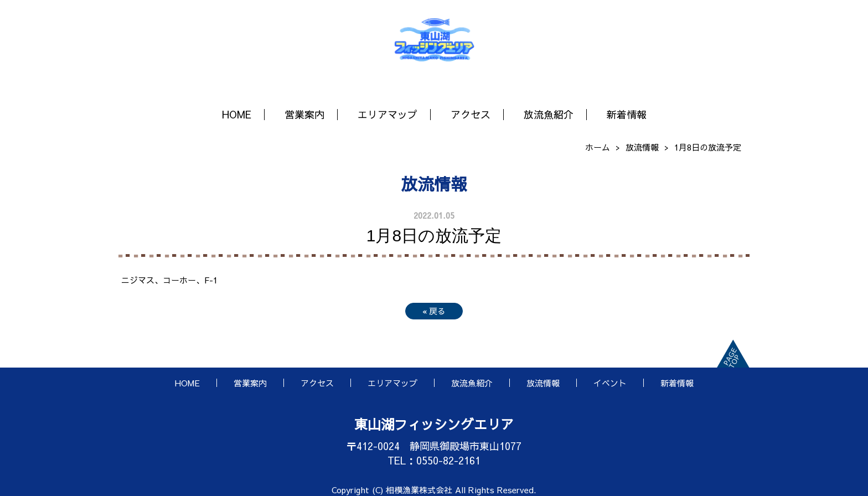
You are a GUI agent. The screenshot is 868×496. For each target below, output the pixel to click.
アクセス (471, 114)
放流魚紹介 (549, 114)
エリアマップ (387, 114)
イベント (610, 383)
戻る (434, 311)
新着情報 (627, 114)
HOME (237, 114)
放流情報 (642, 147)
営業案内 (304, 114)
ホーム (598, 147)
